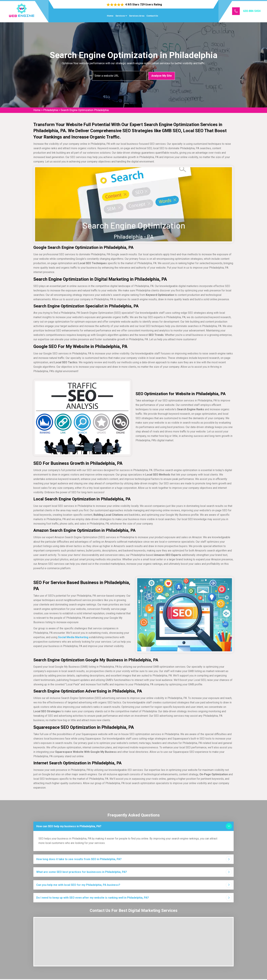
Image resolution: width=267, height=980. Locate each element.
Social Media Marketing (73, 637)
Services (120, 16)
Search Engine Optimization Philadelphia (85, 110)
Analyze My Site (162, 76)
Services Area (137, 16)
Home (110, 16)
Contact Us (152, 16)
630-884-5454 (252, 11)
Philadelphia (51, 110)
